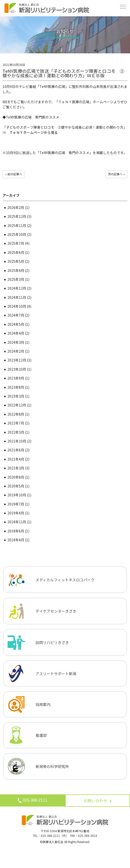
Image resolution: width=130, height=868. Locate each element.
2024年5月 (18, 324)
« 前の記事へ (14, 174)
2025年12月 (19, 216)
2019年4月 (18, 513)
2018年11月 (19, 522)
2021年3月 (18, 468)
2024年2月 (18, 351)
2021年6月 (18, 450)
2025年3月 (18, 279)
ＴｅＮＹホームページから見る (34, 132)
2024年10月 (19, 306)
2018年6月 (18, 531)
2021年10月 (19, 441)
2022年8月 (18, 414)
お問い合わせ (98, 801)
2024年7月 (18, 315)
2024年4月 (18, 333)
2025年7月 (18, 243)
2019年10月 (19, 495)
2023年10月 (19, 369)
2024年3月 (18, 342)
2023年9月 (18, 378)
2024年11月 (19, 297)
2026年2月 (18, 207)
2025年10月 (19, 234)
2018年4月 (18, 540)
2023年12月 (19, 360)
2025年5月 (18, 261)
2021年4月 (18, 459)
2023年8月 (18, 387)
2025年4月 (18, 270)
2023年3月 (18, 396)
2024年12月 (19, 288)
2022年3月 (18, 432)
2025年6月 (18, 252)
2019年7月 (18, 504)
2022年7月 (18, 423)
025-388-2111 (33, 800)
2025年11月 (19, 225)
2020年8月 (18, 477)
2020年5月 (18, 486)
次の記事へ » (116, 174)
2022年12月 (19, 405)
